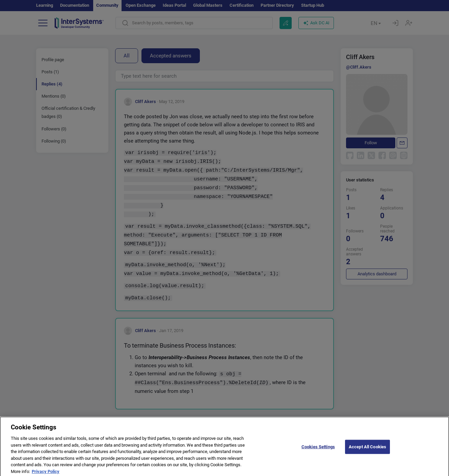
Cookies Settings (318, 451)
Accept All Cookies (367, 451)
